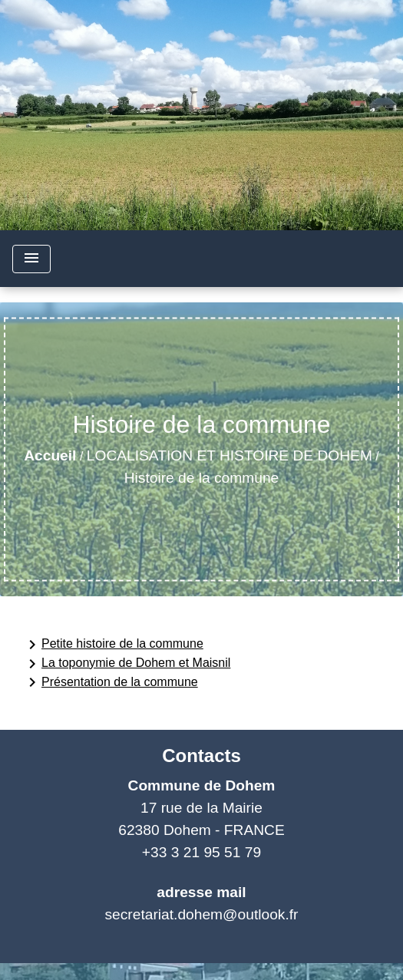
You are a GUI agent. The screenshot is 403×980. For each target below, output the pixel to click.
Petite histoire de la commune (113, 645)
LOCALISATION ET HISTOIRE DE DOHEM (230, 455)
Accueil (50, 455)
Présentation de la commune (111, 682)
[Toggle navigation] (31, 259)
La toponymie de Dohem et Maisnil (127, 664)
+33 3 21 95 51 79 (201, 852)
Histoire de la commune (202, 478)
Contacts (201, 756)
